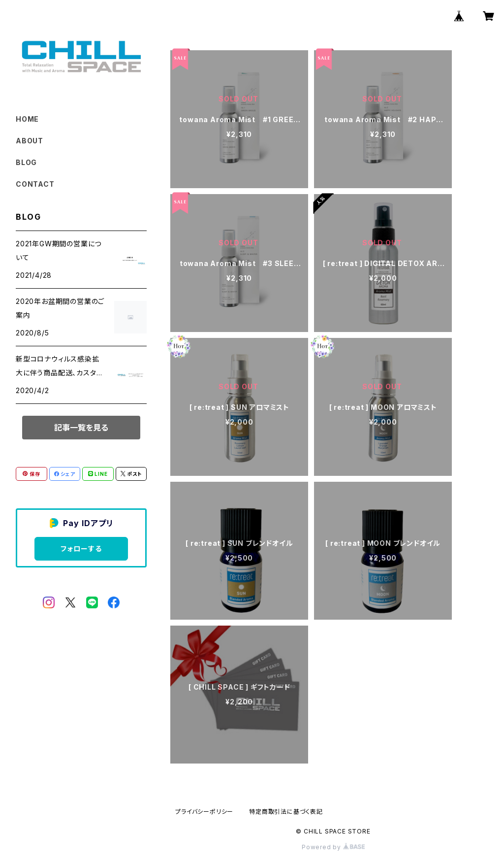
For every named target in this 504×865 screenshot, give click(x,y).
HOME (27, 119)
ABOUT (30, 141)
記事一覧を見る (81, 428)
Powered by (333, 847)
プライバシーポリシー (204, 812)
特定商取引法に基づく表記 (286, 812)
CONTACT (35, 184)
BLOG (26, 162)
